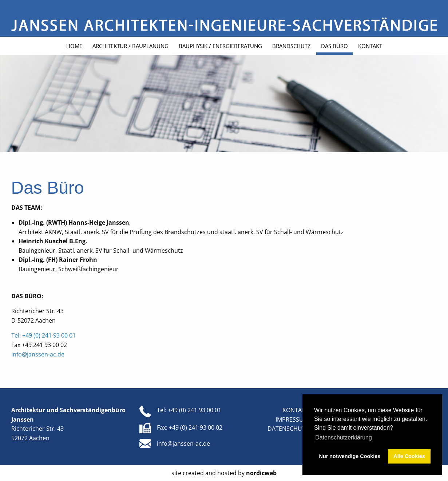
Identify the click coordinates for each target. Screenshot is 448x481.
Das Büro (334, 46)
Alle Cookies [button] (409, 456)
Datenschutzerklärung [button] (344, 437)
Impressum (292, 419)
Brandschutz (292, 46)
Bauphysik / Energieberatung (220, 46)
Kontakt (370, 46)
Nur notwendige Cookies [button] (350, 456)
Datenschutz (288, 429)
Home (74, 46)
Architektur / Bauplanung (130, 46)
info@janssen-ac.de (38, 354)
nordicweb (261, 473)
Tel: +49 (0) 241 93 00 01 (43, 335)
